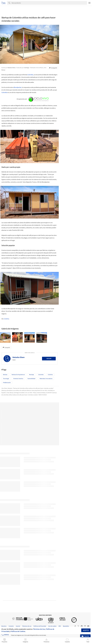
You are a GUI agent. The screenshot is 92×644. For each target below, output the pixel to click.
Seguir (49, 359)
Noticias (5, 375)
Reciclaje (32, 375)
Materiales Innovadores (46, 379)
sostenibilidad (31, 379)
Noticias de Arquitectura (18, 375)
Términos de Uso (39, 629)
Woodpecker (18, 87)
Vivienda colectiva (18, 379)
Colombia (30, 75)
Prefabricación (7, 383)
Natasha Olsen (19, 357)
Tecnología (6, 379)
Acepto (86, 630)
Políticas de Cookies (18, 631)
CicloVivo (6, 319)
